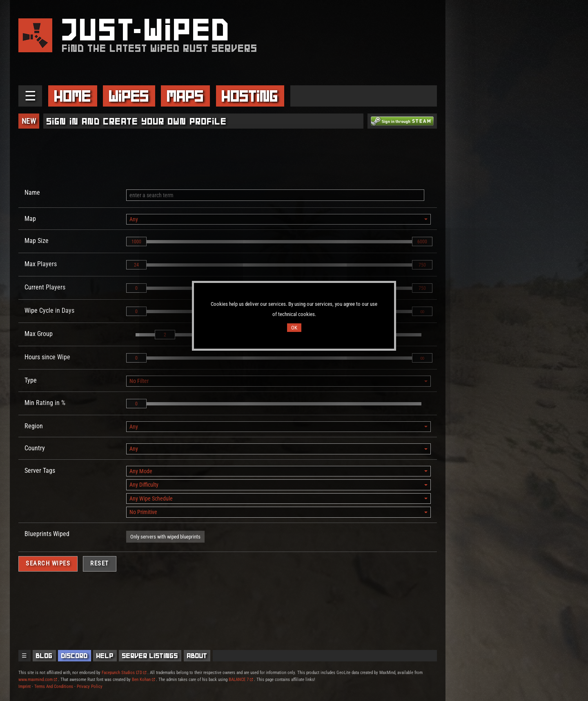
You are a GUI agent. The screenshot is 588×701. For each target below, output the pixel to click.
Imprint (24, 687)
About (197, 656)
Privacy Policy (90, 687)
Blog (44, 656)
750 (422, 265)
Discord (75, 656)
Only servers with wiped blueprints (165, 537)
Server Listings (150, 656)
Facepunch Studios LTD (124, 673)
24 (136, 265)
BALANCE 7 (241, 680)
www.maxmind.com (38, 680)
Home (73, 96)
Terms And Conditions (54, 687)
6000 (422, 242)
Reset (100, 563)
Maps (185, 96)
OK (294, 328)
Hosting (250, 96)
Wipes (129, 96)
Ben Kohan (143, 680)
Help (105, 656)
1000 (136, 242)
